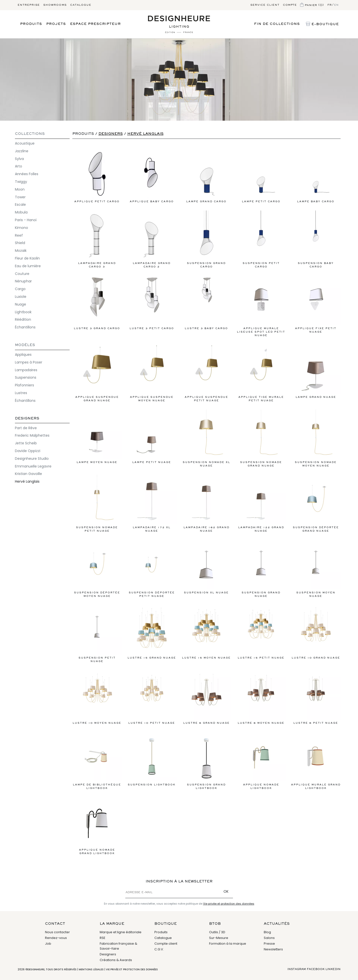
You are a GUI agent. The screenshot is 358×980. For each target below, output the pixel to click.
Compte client (166, 944)
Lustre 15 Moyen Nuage (206, 632)
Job (48, 944)
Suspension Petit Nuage (97, 634)
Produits (31, 24)
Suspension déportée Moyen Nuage (97, 569)
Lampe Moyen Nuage (97, 437)
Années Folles (27, 174)
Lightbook (23, 312)
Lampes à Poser (29, 362)
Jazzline (22, 151)
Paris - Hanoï (26, 220)
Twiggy (21, 182)
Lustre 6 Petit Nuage (316, 697)
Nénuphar (23, 281)
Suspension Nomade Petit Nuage (97, 503)
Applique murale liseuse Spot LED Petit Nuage (261, 306)
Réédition (23, 319)
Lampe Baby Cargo (316, 176)
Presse (269, 944)
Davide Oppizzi (28, 451)
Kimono (22, 228)
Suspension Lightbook (152, 759)
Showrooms (55, 5)
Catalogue (81, 5)
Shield (20, 243)
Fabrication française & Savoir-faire (118, 946)
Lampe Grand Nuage (316, 371)
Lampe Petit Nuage (152, 437)
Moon (20, 189)
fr (330, 5)
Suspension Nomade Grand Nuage (261, 438)
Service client (265, 5)
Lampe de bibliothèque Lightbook (97, 761)
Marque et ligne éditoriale (121, 932)
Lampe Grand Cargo (206, 176)
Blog (267, 932)
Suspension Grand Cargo (206, 239)
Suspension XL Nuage (206, 567)
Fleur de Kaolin (27, 258)
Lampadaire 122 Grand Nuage (261, 503)
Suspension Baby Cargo (316, 239)
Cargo (20, 289)
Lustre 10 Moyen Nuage (97, 697)
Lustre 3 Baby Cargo (206, 303)
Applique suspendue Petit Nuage (206, 373)
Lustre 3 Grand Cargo (97, 303)
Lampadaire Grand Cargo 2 (152, 239)
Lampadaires (26, 370)
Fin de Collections (277, 24)
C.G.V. (159, 949)
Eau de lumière (28, 266)
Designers (27, 419)
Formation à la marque (228, 944)
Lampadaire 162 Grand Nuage (206, 503)
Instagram (297, 969)
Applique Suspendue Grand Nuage (97, 373)
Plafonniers (24, 385)
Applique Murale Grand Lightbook (316, 761)
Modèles (25, 345)
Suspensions (26, 377)
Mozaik (21, 251)
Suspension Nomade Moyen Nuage (316, 438)
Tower (20, 197)
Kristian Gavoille (28, 474)
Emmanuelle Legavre (33, 466)
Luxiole (21, 297)
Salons (269, 938)
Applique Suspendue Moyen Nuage (152, 373)
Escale (20, 205)
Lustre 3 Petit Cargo (152, 303)
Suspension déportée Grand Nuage (316, 503)
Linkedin (333, 969)
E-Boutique (322, 24)
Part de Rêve (26, 428)
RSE (103, 938)
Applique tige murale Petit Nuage (261, 373)
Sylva (19, 159)
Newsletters (273, 949)
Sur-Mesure (219, 938)
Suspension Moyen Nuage (316, 569)
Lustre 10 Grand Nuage (316, 632)
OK (226, 891)
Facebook (316, 969)
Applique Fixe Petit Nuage (316, 304)
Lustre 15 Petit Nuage (261, 632)
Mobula (21, 212)
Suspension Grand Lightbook (206, 761)
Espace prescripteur (95, 24)
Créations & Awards (116, 960)
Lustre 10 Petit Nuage (152, 697)
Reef (19, 235)
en (336, 5)
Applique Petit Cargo (97, 176)
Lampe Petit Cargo (261, 176)
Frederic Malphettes (32, 435)
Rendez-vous (56, 938)
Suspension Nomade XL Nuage (206, 438)
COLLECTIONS (30, 134)
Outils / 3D (217, 932)
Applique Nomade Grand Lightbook (97, 826)
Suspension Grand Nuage (261, 569)
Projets (56, 24)
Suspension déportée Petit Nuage (152, 569)
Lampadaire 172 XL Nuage (152, 503)
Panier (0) (312, 5)
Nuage (21, 304)
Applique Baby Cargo (152, 176)
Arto (19, 166)
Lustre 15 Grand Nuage (152, 632)
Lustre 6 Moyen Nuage (261, 697)
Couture (22, 274)
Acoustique (25, 143)
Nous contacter (57, 932)
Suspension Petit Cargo (261, 239)
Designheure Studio (32, 459)
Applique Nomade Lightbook (261, 761)
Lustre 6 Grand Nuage (206, 697)
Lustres (21, 393)
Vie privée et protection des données (229, 904)
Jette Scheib (26, 443)
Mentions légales (91, 969)
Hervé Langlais (27, 481)
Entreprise (29, 5)
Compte (290, 5)
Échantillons (25, 327)
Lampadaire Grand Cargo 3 (97, 239)
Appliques (23, 355)
